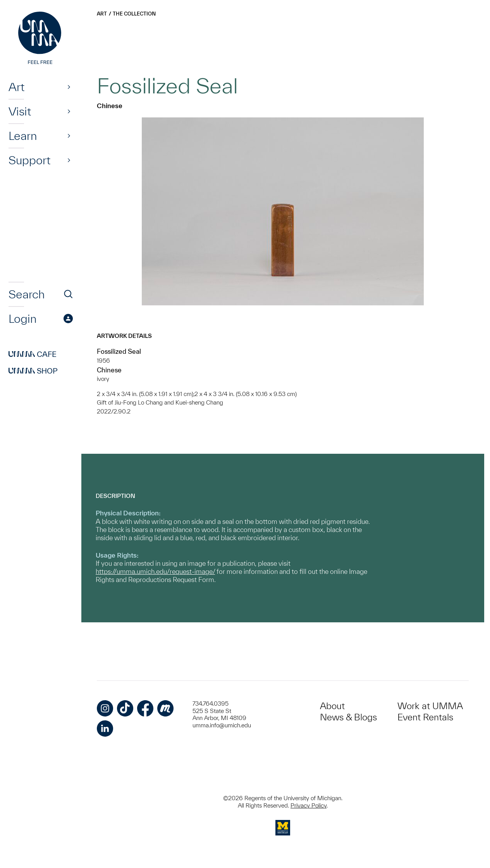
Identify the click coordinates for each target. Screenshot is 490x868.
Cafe (33, 354)
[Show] (69, 87)
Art (16, 87)
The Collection (134, 14)
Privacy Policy (309, 805)
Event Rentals (425, 717)
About (332, 706)
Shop (33, 371)
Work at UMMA (430, 706)
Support (29, 160)
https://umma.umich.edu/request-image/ (155, 571)
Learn (23, 136)
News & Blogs (348, 717)
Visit (20, 111)
